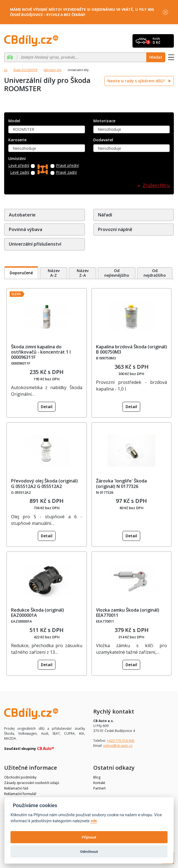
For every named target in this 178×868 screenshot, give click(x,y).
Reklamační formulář (20, 794)
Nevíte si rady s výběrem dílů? (137, 81)
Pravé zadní (66, 173)
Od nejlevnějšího (117, 273)
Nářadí (105, 215)
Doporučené (21, 273)
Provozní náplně (115, 229)
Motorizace (104, 121)
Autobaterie (22, 215)
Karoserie (17, 140)
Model (14, 121)
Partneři (99, 788)
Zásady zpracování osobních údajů (32, 783)
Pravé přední (67, 166)
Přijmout (89, 837)
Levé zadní (20, 173)
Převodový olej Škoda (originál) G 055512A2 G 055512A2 (44, 483)
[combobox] (47, 129)
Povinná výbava (26, 229)
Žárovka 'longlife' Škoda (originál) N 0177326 (121, 483)
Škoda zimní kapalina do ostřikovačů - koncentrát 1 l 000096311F (41, 352)
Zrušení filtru (156, 185)
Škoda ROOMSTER (25, 70)
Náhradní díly (53, 70)
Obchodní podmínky (20, 777)
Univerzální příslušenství (35, 244)
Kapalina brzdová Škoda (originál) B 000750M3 (131, 349)
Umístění (17, 159)
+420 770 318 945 (121, 741)
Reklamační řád (16, 788)
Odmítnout (89, 851)
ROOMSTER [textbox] (23, 129)
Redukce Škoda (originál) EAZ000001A (38, 613)
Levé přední (19, 166)
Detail (47, 407)
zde (94, 821)
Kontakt (99, 783)
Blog (97, 777)
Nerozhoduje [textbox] (109, 129)
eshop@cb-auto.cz (118, 746)
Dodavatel (103, 140)
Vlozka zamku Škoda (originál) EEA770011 (128, 613)
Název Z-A (83, 273)
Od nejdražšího (155, 273)
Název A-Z (54, 273)
